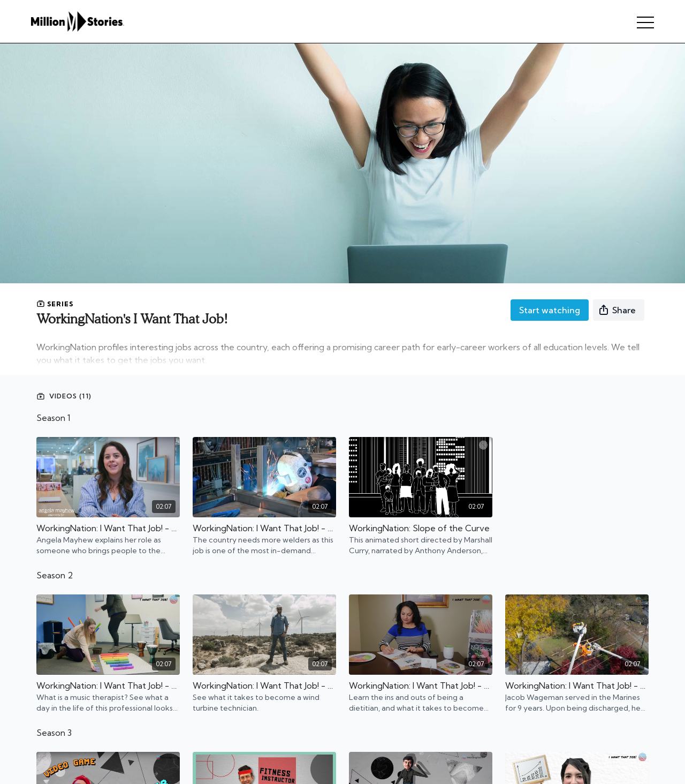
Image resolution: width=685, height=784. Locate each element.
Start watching (550, 310)
